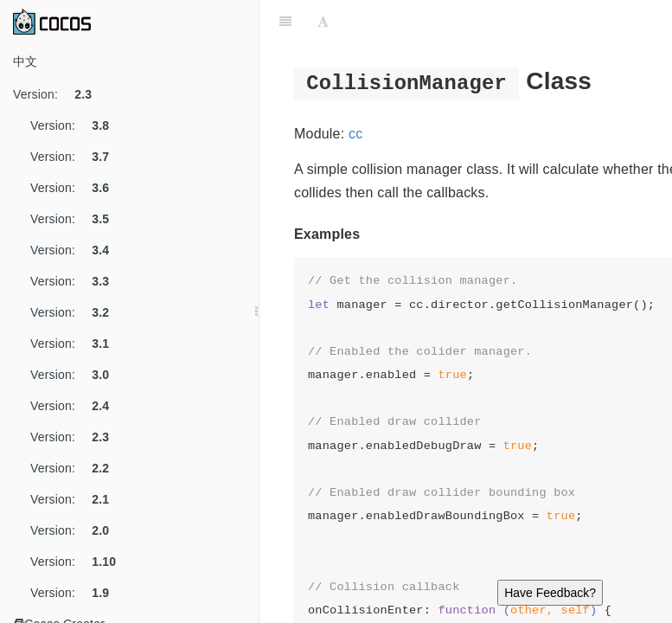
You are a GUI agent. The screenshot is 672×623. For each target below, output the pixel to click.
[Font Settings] (323, 22)
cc (355, 134)
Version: (59, 94)
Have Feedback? (550, 593)
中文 (25, 61)
